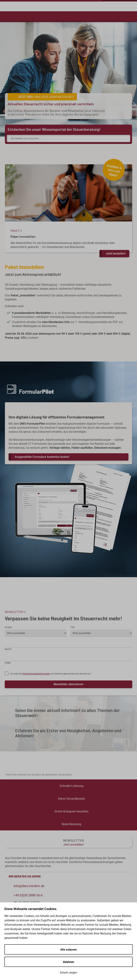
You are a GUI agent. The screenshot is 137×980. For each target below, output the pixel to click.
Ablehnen (68, 962)
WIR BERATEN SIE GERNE (69, 877)
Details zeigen (68, 972)
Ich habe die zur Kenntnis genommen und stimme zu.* (51, 674)
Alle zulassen (68, 949)
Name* (8, 649)
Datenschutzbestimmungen (36, 674)
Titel (72, 627)
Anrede (8, 627)
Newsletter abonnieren (68, 684)
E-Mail (8, 663)
